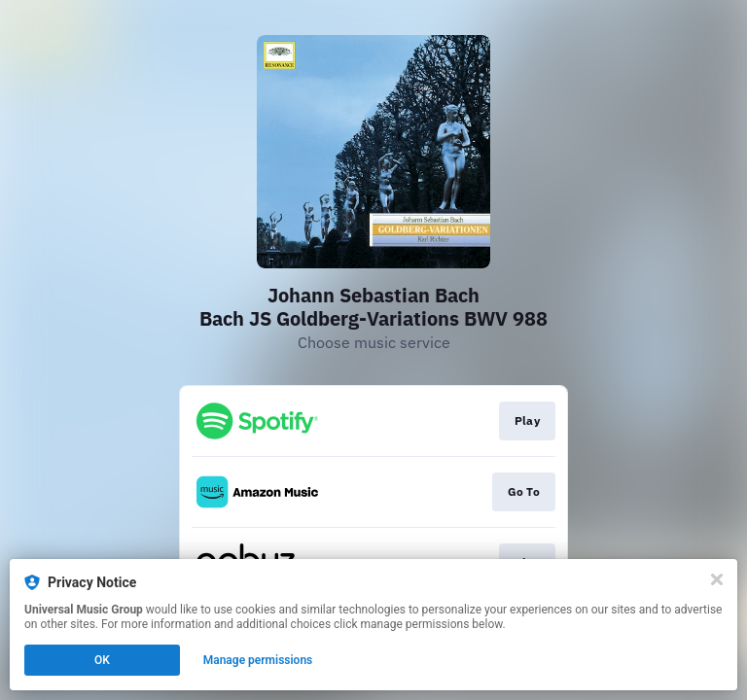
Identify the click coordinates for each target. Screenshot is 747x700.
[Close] (717, 579)
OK (102, 660)
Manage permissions (258, 660)
